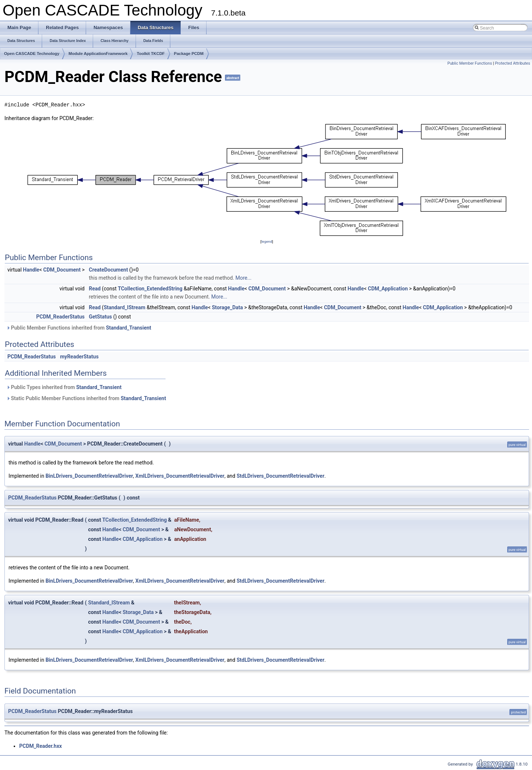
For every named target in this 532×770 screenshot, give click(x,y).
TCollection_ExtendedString (150, 289)
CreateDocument (108, 270)
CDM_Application (388, 289)
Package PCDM (189, 54)
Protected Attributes (513, 63)
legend (267, 241)
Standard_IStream (125, 307)
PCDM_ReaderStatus (60, 317)
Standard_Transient (129, 328)
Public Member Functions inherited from (79, 328)
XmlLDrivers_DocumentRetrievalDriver (180, 476)
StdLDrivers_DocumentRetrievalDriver (280, 476)
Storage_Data (228, 307)
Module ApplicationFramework (98, 54)
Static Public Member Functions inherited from (86, 398)
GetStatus (100, 317)
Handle (31, 270)
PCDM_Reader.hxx (40, 746)
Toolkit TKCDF (151, 54)
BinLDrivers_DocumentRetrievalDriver (89, 476)
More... (243, 278)
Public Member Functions (470, 63)
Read (95, 289)
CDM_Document (62, 270)
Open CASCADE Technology (32, 54)
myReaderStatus (79, 357)
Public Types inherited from (64, 387)
